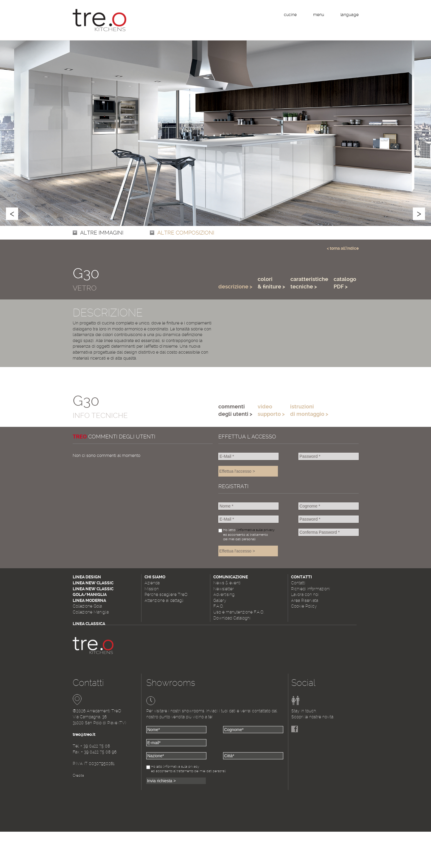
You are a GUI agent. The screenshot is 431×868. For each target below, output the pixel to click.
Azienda (152, 583)
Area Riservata (305, 600)
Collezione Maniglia (91, 612)
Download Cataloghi (232, 618)
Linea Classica (89, 624)
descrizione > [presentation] (235, 287)
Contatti (298, 583)
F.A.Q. (218, 606)
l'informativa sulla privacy (256, 530)
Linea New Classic (93, 583)
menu (319, 15)
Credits (78, 775)
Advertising (224, 594)
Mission (152, 589)
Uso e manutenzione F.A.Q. (239, 612)
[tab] (235, 277)
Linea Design (87, 577)
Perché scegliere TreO (166, 594)
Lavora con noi (305, 594)
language (350, 15)
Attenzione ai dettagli (164, 600)
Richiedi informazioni (311, 589)
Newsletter (224, 589)
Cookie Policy (304, 606)
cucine (290, 15)
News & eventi (227, 583)
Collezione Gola (87, 606)
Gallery (220, 600)
